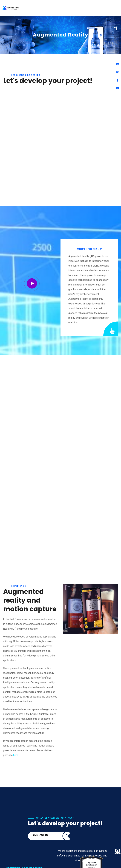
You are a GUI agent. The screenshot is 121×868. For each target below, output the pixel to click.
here (16, 755)
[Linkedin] (118, 64)
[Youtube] (118, 88)
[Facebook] (118, 80)
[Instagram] (118, 72)
